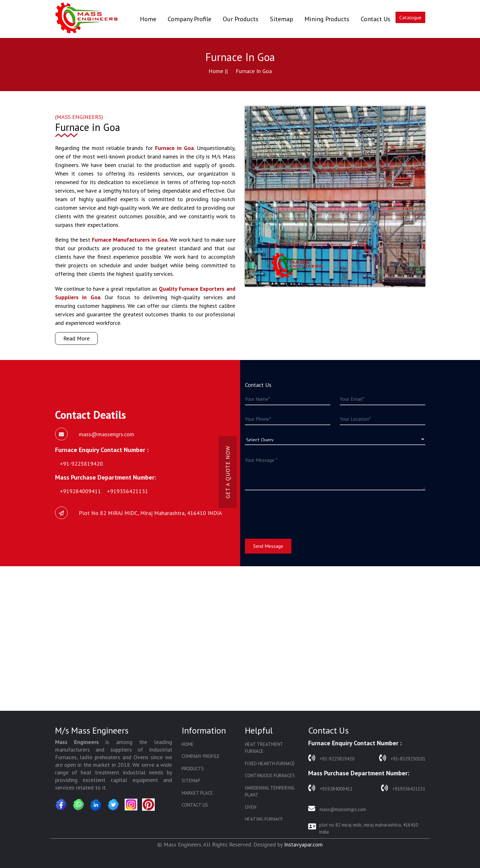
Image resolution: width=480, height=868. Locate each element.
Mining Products (327, 19)
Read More (76, 338)
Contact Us (376, 19)
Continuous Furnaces (270, 775)
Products (193, 769)
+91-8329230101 (402, 758)
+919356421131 (403, 788)
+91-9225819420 (331, 758)
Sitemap (281, 19)
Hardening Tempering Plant (270, 791)
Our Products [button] (241, 19)
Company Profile (190, 19)
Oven (251, 807)
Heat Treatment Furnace (264, 748)
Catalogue (410, 17)
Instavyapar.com (303, 844)
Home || (218, 71)
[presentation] (293, 511)
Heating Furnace (264, 819)
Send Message (268, 546)
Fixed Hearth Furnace (270, 763)
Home (148, 19)
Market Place (197, 793)
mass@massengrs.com (337, 809)
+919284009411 (330, 788)
